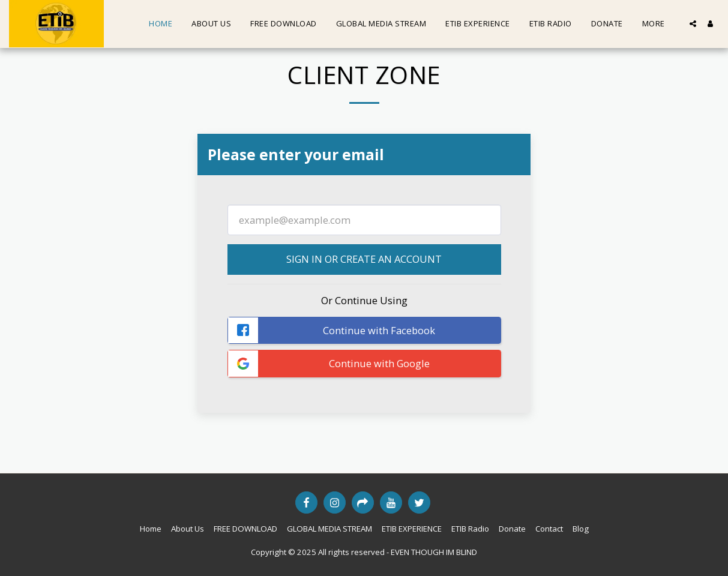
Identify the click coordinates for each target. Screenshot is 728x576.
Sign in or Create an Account (364, 259)
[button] (693, 24)
